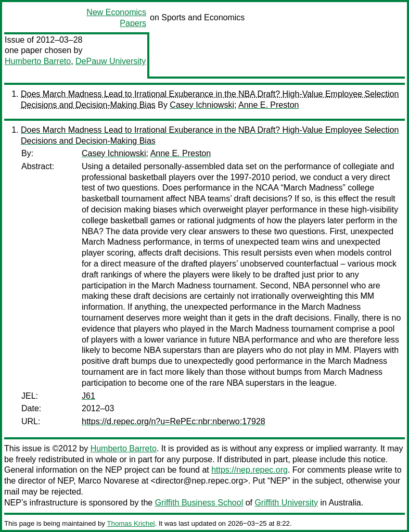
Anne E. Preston (269, 105)
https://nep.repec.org (250, 470)
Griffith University (286, 503)
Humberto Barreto (38, 61)
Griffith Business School (199, 503)
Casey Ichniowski (202, 105)
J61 (88, 396)
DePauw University (111, 61)
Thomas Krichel (131, 523)
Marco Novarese (108, 481)
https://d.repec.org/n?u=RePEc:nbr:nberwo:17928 (174, 421)
